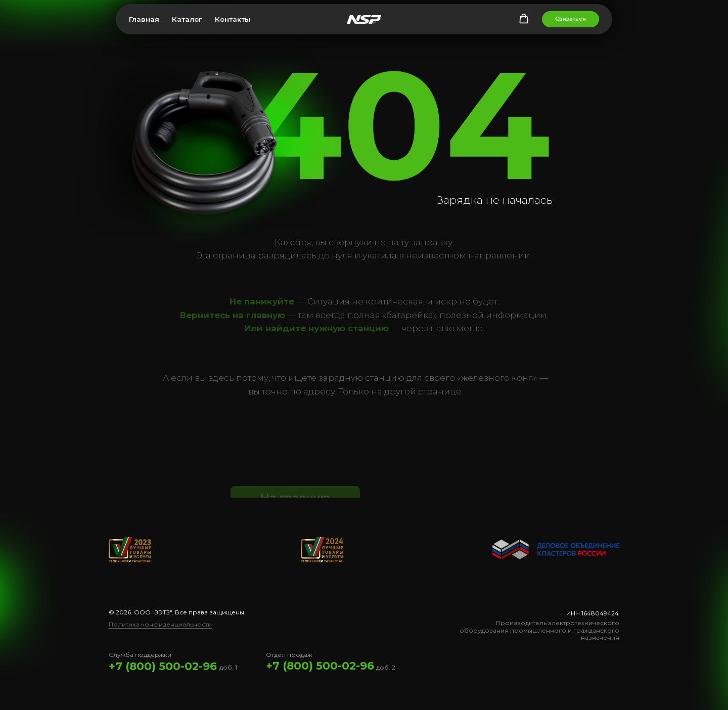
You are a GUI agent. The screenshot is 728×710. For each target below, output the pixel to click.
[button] (524, 19)
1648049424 (600, 613)
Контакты (233, 19)
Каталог (187, 19)
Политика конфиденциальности (160, 624)
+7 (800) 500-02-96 (163, 666)
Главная (144, 19)
